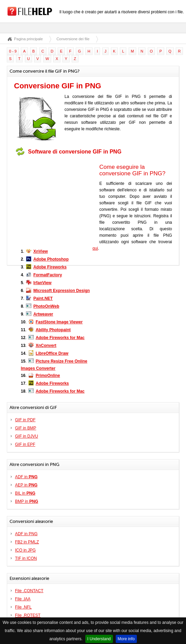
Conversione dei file (73, 39)
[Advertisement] (57, 202)
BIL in (25, 493)
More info (126, 639)
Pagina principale (28, 39)
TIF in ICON (26, 558)
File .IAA (23, 599)
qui (95, 248)
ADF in (26, 477)
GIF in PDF (25, 420)
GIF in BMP (26, 428)
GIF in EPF (25, 444)
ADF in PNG (26, 534)
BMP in (27, 501)
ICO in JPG (25, 550)
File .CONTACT (29, 591)
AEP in (26, 485)
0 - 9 (13, 51)
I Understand (99, 639)
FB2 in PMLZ (27, 542)
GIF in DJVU (26, 436)
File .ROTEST (28, 615)
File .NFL (23, 607)
